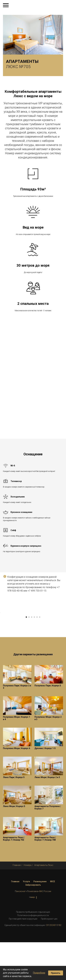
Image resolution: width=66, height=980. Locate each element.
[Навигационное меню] (6, 5)
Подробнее (39, 973)
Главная (17, 903)
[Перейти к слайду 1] (26, 655)
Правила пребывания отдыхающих (33, 950)
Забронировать (33, 923)
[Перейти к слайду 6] (40, 655)
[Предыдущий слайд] (3, 631)
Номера (27, 903)
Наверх (33, 935)
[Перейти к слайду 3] (32, 655)
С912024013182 (54, 963)
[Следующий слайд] (63, 631)
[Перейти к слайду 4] (34, 655)
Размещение (40, 919)
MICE (53, 919)
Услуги (26, 919)
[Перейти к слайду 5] (37, 655)
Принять (56, 973)
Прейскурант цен (49, 957)
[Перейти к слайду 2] (29, 655)
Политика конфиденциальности (33, 953)
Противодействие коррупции (23, 957)
